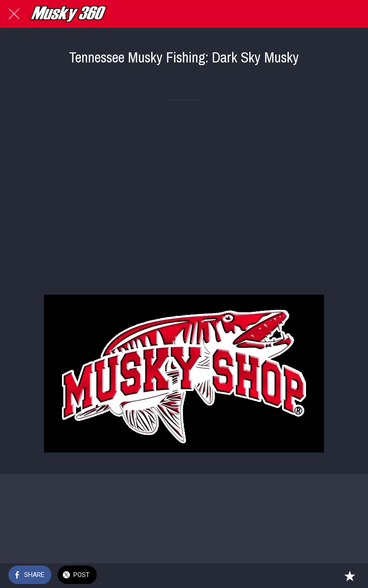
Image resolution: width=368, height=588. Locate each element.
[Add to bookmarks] (350, 576)
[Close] (14, 14)
